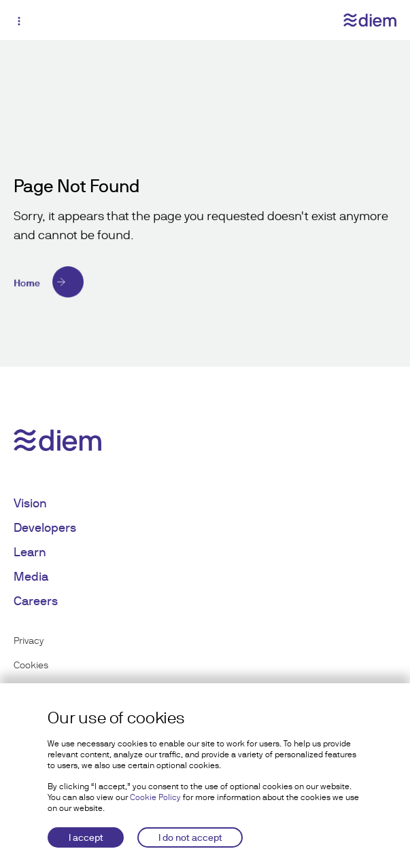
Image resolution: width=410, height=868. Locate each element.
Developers (45, 527)
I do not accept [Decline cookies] (190, 837)
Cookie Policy (155, 797)
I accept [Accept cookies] (86, 837)
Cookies (31, 665)
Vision (30, 503)
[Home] (205, 282)
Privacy (29, 640)
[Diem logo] (370, 20)
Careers (36, 601)
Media (31, 576)
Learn (30, 552)
